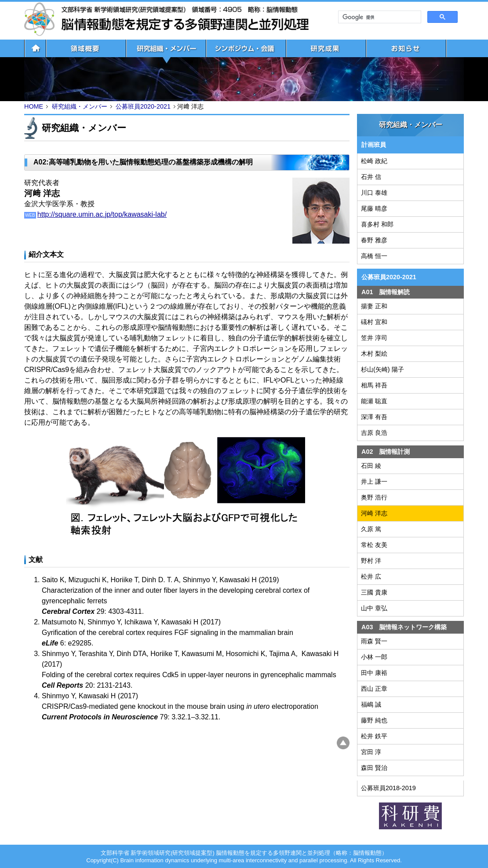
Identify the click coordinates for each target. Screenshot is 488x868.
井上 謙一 (374, 481)
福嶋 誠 (371, 704)
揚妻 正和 (374, 306)
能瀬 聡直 (374, 401)
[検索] (379, 17)
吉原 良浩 (374, 433)
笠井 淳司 (374, 338)
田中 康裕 (374, 673)
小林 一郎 (374, 657)
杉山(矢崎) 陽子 (382, 369)
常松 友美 (374, 545)
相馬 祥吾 (374, 385)
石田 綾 (371, 466)
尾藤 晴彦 (374, 208)
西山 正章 (374, 689)
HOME (34, 106)
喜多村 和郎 (377, 224)
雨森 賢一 (374, 641)
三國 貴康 (374, 592)
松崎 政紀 (374, 161)
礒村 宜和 (374, 322)
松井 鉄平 (374, 736)
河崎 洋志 (374, 513)
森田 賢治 (374, 768)
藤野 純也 (374, 720)
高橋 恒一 (374, 256)
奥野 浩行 (374, 497)
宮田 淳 (371, 752)
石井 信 (371, 177)
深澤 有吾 (374, 417)
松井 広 (371, 576)
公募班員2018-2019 (388, 788)
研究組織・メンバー (80, 106)
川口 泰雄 (374, 193)
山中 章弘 (374, 608)
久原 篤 (371, 529)
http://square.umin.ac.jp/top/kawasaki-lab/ (102, 214)
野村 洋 (371, 561)
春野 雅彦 (374, 240)
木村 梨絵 (374, 354)
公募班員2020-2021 (143, 106)
